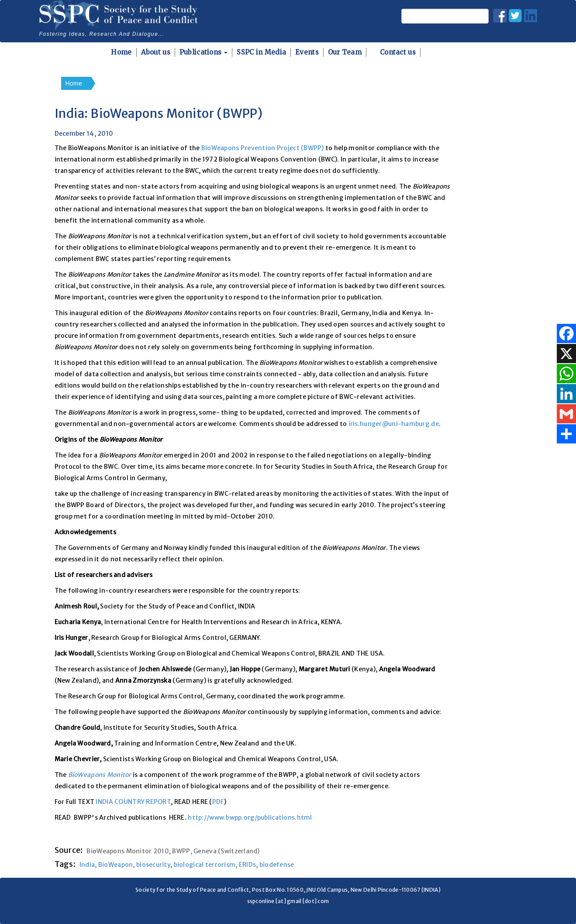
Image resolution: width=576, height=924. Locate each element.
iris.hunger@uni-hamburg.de (394, 424)
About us (156, 52)
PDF (218, 802)
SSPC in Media (261, 52)
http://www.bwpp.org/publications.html (250, 818)
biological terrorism (205, 865)
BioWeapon (116, 865)
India (87, 865)
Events (307, 52)
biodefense (277, 865)
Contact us (398, 52)
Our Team (345, 52)
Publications (204, 52)
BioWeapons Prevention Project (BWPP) (263, 148)
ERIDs (247, 865)
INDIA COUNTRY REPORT (133, 802)
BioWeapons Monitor (100, 775)
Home (121, 52)
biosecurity (153, 865)
